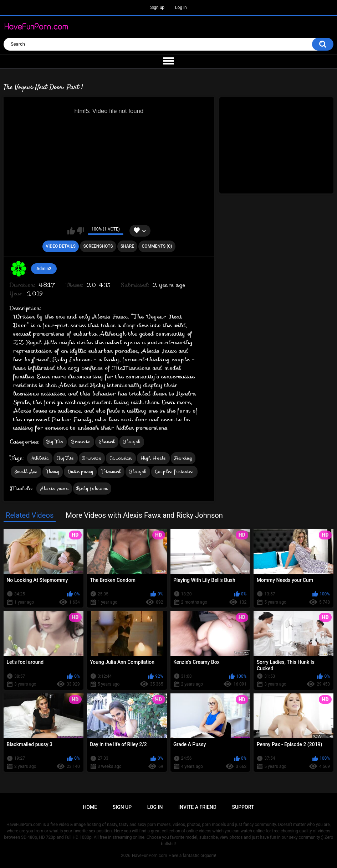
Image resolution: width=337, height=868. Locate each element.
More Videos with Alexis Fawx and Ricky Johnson (144, 515)
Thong (53, 472)
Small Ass (26, 472)
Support (243, 807)
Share (127, 246)
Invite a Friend (197, 807)
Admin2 (44, 269)
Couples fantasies (174, 472)
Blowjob (132, 442)
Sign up (157, 7)
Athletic (40, 458)
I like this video (71, 231)
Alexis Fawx (54, 488)
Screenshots (98, 246)
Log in (181, 7)
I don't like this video (80, 231)
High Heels (153, 458)
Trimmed (111, 472)
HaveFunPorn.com (150, 856)
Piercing (183, 458)
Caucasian (121, 458)
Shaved (107, 442)
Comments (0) (157, 246)
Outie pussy (80, 472)
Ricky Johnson (92, 488)
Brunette (81, 442)
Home (90, 807)
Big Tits (55, 442)
